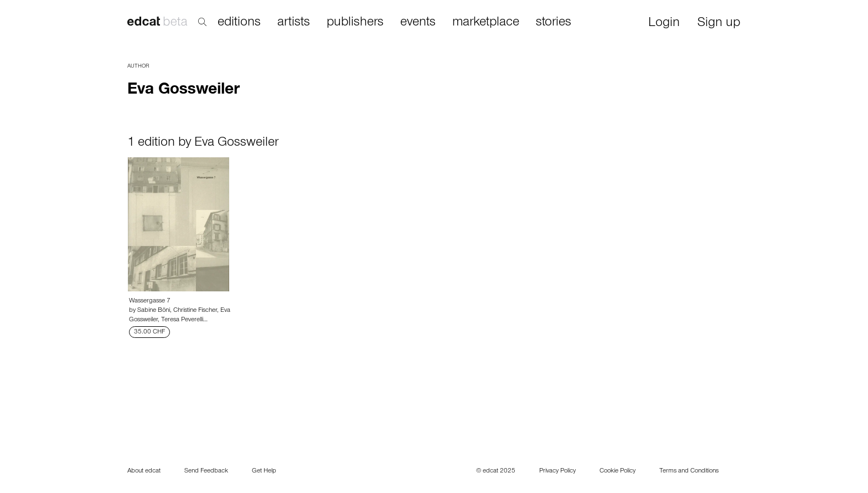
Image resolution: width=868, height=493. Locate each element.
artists (294, 23)
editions (239, 23)
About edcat (144, 471)
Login (664, 24)
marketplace (486, 23)
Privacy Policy (557, 471)
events (418, 23)
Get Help (264, 471)
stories (554, 23)
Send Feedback (206, 471)
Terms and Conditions (689, 471)
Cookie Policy (618, 471)
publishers (355, 23)
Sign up (719, 24)
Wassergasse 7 (150, 301)
